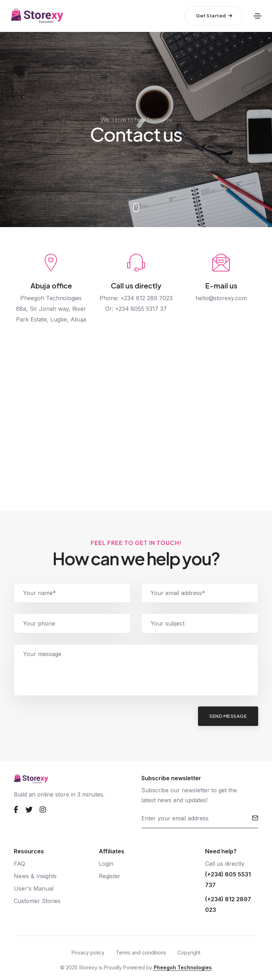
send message (228, 716)
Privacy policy (88, 953)
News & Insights (35, 876)
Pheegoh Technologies (183, 967)
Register (110, 876)
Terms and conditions (141, 953)
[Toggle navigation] (257, 16)
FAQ (19, 864)
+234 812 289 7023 (146, 298)
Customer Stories (37, 901)
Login (106, 864)
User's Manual (34, 888)
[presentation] (68, 720)
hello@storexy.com (221, 298)
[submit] (255, 818)
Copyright (189, 953)
